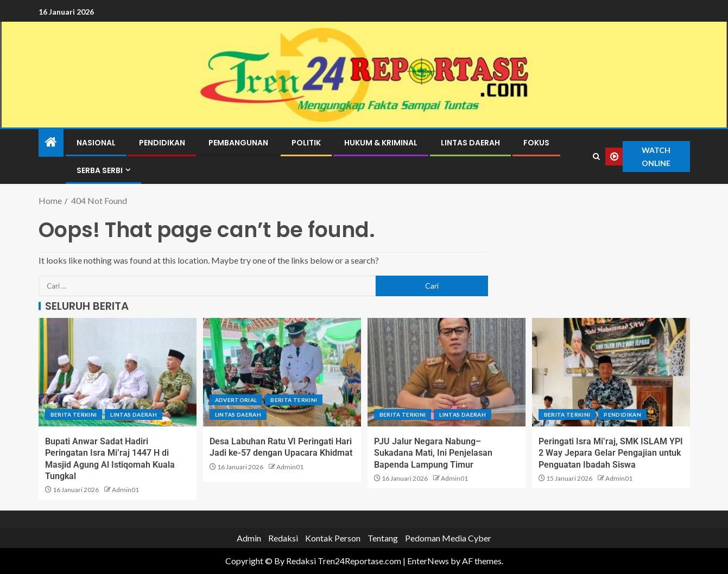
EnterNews (428, 561)
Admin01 (125, 490)
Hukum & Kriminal (381, 143)
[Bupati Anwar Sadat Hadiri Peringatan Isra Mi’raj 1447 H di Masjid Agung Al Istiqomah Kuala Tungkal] (118, 372)
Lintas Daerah (470, 143)
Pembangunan (238, 143)
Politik (306, 143)
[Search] (596, 157)
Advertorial (236, 400)
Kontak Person (333, 538)
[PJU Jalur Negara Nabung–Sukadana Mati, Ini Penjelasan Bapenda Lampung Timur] (447, 372)
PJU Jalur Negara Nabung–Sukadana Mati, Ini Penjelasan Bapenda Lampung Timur (433, 453)
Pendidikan (162, 143)
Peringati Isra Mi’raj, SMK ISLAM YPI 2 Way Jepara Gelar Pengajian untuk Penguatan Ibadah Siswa (611, 453)
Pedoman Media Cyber (448, 538)
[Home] (51, 142)
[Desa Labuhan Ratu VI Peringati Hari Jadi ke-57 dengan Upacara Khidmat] (282, 372)
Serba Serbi (100, 170)
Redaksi (283, 538)
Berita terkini (74, 414)
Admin (249, 538)
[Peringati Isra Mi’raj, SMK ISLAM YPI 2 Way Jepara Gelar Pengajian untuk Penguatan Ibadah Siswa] (611, 372)
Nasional (96, 143)
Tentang (383, 538)
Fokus (536, 143)
